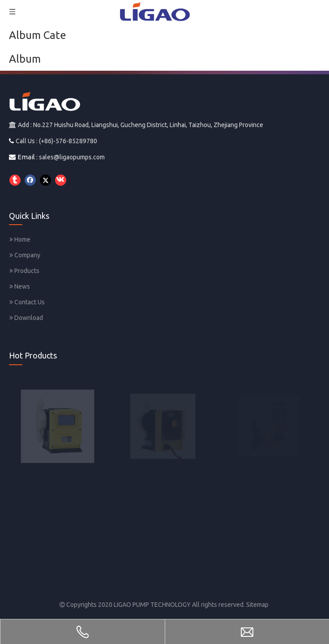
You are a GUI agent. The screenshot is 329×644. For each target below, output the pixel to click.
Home (20, 239)
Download (26, 318)
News (20, 286)
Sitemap (257, 605)
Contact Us (27, 302)
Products (24, 271)
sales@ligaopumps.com (72, 157)
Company (25, 255)
